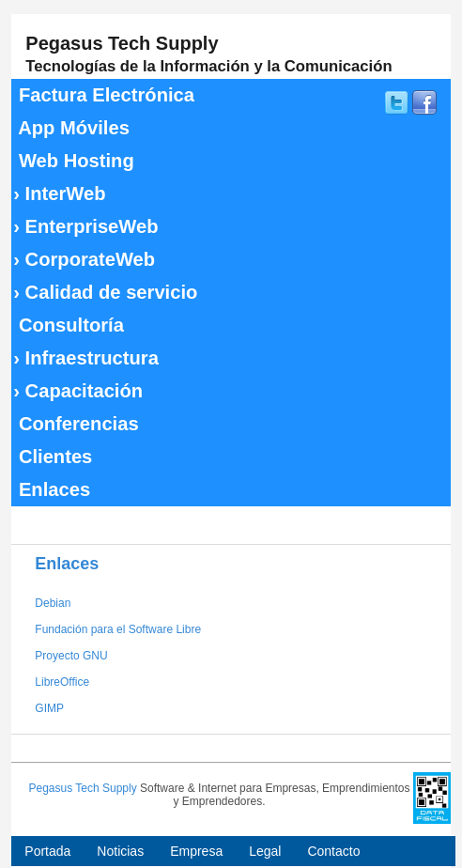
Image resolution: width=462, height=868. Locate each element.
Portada (47, 851)
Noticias (120, 851)
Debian (53, 603)
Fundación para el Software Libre (118, 629)
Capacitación (78, 391)
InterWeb (59, 194)
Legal (265, 851)
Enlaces (52, 489)
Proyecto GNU (71, 656)
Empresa (196, 851)
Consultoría (69, 325)
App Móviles (71, 128)
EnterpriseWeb (85, 226)
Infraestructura (86, 358)
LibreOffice (62, 682)
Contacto (333, 851)
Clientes (53, 457)
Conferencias (76, 424)
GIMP (49, 708)
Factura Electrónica (104, 95)
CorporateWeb (84, 259)
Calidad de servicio (105, 292)
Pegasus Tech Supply (82, 788)
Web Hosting (73, 161)
